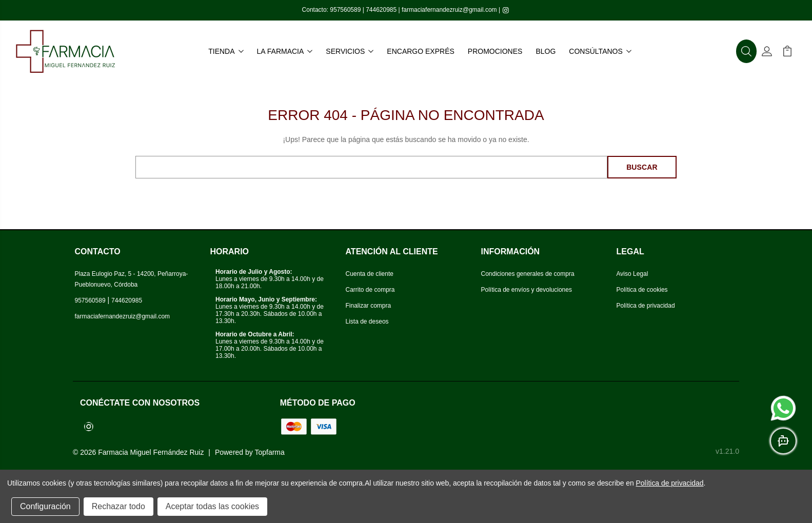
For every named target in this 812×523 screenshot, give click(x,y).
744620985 (381, 10)
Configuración (45, 506)
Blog (546, 51)
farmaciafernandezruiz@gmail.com (449, 10)
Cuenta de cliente (370, 274)
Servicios (350, 51)
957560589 (345, 10)
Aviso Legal (632, 274)
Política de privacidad (646, 306)
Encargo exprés (420, 51)
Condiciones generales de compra (528, 274)
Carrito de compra (370, 290)
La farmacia (285, 51)
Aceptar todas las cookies (212, 506)
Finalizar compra (369, 306)
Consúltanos (600, 51)
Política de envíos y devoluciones (527, 290)
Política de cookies (642, 290)
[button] (746, 51)
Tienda (226, 51)
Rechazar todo (118, 506)
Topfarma (269, 452)
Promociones (495, 51)
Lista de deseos (367, 321)
